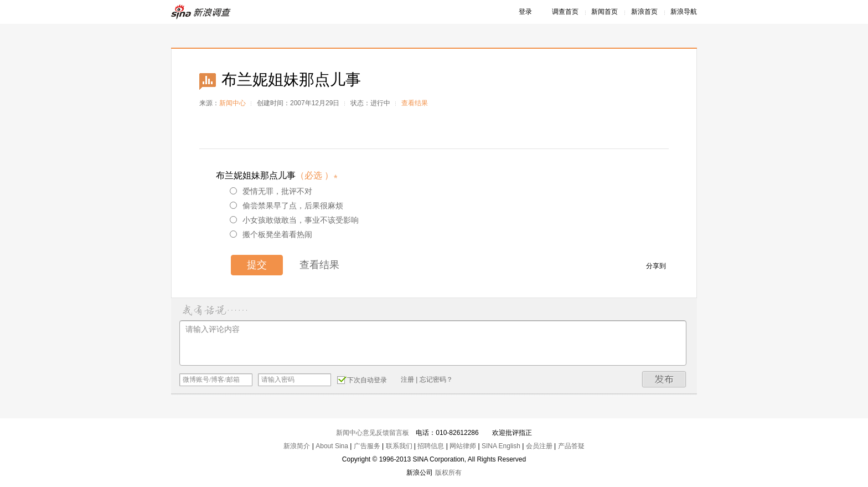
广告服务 (367, 446)
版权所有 (448, 473)
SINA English (501, 446)
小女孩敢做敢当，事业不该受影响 (294, 220)
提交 (257, 265)
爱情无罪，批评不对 (271, 191)
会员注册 (539, 446)
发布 (664, 379)
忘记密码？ (436, 380)
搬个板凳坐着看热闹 (271, 234)
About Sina (332, 446)
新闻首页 (604, 12)
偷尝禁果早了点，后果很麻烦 (286, 206)
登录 (525, 12)
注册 (407, 380)
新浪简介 (297, 446)
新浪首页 (644, 12)
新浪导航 (684, 12)
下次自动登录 (362, 380)
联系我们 (399, 446)
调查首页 (565, 12)
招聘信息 (431, 446)
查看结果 (415, 103)
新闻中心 (232, 103)
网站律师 (463, 446)
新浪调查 (201, 12)
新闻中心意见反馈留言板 (373, 433)
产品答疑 (571, 446)
